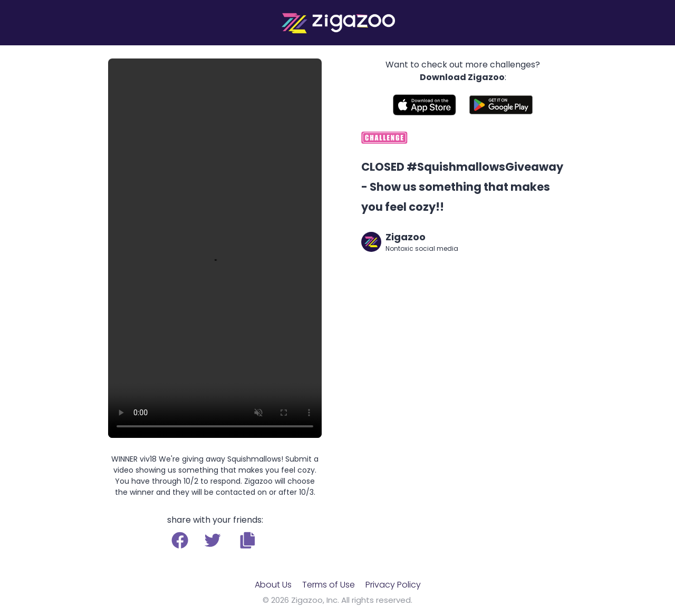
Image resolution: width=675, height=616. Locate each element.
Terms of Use (329, 585)
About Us (273, 585)
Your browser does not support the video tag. (215, 248)
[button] (248, 540)
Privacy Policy (393, 585)
